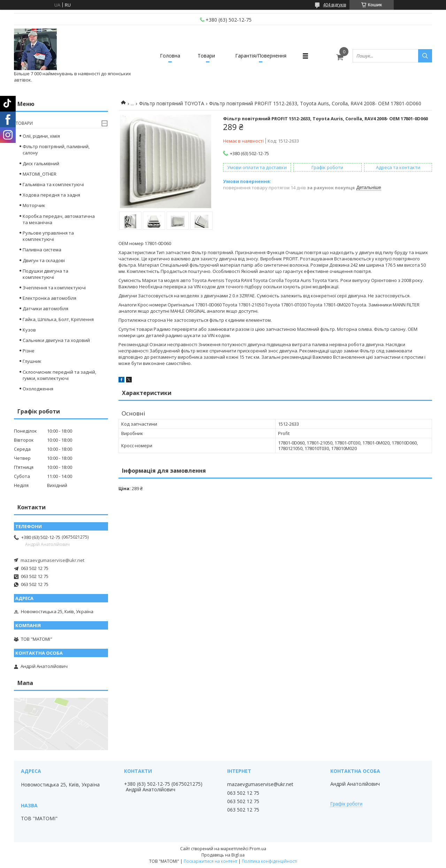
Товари (206, 56)
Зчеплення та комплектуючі (54, 288)
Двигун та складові (44, 260)
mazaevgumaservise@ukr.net (52, 560)
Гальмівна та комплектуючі (53, 184)
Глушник (32, 361)
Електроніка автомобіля (49, 298)
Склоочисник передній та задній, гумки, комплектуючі (59, 375)
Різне (29, 351)
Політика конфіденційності (270, 861)
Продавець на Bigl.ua (223, 855)
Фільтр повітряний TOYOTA (172, 103)
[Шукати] (425, 56)
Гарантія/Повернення (261, 56)
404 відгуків (334, 5)
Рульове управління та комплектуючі (48, 236)
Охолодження (38, 389)
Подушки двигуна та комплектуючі (45, 274)
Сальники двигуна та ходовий (56, 340)
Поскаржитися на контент (210, 861)
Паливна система (42, 250)
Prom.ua (258, 849)
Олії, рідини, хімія (41, 136)
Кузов (29, 330)
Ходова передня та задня (51, 195)
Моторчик (34, 205)
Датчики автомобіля (45, 309)
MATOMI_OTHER (40, 174)
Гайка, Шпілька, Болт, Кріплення (58, 319)
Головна (170, 56)
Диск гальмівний (41, 163)
